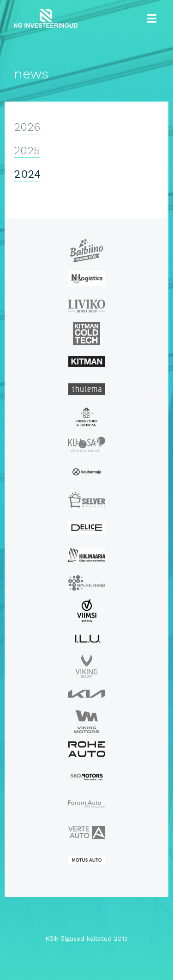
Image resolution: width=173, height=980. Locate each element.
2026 (27, 127)
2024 (27, 174)
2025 (27, 150)
